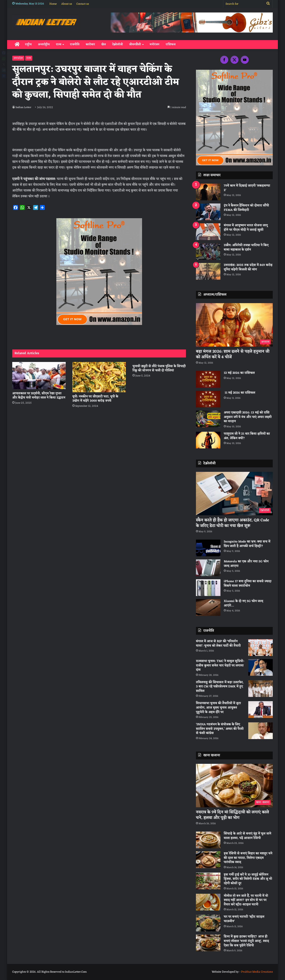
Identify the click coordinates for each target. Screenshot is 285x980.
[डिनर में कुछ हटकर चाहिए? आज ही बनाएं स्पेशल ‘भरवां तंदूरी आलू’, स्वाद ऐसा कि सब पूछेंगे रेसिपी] (208, 943)
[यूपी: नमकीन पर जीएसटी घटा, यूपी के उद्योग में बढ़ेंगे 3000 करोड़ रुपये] (99, 377)
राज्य (59, 44)
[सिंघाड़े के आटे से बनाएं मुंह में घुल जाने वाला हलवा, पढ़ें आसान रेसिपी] (208, 840)
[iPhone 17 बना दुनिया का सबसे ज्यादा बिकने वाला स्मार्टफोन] (208, 588)
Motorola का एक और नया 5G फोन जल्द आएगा (246, 564)
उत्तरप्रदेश (18, 58)
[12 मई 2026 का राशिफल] (208, 379)
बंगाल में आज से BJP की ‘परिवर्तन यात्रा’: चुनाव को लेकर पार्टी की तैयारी (218, 644)
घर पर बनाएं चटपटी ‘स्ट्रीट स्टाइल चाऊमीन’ (244, 919)
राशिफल (171, 44)
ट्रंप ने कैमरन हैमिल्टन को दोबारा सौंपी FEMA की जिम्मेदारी (246, 208)
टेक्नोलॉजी (118, 44)
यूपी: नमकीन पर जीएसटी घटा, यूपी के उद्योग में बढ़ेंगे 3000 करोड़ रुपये (95, 399)
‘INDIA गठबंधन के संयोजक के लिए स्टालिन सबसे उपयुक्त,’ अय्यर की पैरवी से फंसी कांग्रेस (220, 729)
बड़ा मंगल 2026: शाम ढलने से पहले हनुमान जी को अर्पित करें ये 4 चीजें (233, 354)
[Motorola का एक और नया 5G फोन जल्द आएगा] (208, 568)
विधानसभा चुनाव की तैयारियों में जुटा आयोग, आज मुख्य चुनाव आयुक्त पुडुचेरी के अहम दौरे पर (218, 708)
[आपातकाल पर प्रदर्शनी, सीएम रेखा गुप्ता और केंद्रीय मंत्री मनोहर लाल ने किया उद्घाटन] (39, 375)
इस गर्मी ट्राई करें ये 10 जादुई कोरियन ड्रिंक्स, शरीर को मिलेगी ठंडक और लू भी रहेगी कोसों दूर (248, 879)
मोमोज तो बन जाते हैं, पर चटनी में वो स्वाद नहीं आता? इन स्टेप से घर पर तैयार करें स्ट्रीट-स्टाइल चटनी (246, 900)
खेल (104, 44)
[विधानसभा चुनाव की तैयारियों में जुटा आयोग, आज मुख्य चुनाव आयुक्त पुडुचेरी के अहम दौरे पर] (261, 710)
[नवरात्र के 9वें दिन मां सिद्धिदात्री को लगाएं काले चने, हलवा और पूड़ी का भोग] (234, 786)
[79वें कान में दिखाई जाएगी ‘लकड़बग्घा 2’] (208, 192)
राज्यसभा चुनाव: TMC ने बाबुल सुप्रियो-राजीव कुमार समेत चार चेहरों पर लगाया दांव (220, 666)
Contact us (83, 4)
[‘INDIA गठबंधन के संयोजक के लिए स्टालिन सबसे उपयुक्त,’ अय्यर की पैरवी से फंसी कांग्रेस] (261, 731)
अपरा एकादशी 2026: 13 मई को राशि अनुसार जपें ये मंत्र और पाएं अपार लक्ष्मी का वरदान (248, 417)
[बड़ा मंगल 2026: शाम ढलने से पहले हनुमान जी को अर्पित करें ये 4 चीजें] (234, 325)
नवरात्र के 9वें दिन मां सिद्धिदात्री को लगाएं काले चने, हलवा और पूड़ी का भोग (232, 815)
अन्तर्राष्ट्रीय (44, 44)
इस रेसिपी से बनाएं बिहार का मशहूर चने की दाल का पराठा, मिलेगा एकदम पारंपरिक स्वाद (248, 858)
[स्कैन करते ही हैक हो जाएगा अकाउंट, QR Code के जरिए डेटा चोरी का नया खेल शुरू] (234, 494)
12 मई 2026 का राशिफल (239, 373)
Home (53, 4)
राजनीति (75, 44)
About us (67, 4)
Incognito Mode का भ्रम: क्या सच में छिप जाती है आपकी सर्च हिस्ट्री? (247, 544)
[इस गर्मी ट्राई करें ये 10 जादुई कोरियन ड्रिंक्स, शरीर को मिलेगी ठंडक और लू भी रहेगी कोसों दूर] (208, 881)
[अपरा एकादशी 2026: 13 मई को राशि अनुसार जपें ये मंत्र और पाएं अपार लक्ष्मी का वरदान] (208, 419)
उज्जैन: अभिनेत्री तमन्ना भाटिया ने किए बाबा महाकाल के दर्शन (246, 248)
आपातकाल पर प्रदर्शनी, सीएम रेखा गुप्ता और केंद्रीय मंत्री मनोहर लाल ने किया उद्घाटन (39, 396)
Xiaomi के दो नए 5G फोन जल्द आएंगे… (243, 603)
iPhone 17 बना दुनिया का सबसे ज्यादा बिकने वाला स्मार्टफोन (248, 584)
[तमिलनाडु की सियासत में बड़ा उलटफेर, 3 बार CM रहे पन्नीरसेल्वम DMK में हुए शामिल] (261, 689)
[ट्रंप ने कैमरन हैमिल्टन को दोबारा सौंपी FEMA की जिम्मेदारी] (208, 212)
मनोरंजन (155, 44)
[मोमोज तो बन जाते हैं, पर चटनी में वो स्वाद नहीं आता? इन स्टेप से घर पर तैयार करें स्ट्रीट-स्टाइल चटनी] (208, 902)
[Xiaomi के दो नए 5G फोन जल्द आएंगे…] (208, 607)
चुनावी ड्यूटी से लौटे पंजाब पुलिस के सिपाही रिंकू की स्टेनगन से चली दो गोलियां (159, 368)
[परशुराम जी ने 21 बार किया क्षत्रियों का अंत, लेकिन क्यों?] (208, 440)
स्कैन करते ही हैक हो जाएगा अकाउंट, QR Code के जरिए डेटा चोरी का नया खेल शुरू (233, 523)
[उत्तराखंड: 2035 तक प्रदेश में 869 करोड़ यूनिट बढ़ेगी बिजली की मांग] (208, 271)
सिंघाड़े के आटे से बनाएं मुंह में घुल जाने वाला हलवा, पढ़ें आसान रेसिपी (247, 836)
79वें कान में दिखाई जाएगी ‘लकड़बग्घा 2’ (247, 188)
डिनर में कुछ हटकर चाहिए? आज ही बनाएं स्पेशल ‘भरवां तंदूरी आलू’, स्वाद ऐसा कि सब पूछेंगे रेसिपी (246, 941)
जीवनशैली (135, 44)
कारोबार (90, 44)
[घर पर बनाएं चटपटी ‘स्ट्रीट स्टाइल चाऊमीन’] (208, 923)
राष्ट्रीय (28, 44)
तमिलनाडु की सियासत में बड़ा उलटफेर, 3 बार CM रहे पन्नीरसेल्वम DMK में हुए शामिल (220, 687)
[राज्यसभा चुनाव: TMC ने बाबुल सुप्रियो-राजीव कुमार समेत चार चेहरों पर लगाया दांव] (261, 667)
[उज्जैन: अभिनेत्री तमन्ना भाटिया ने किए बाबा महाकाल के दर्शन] (208, 252)
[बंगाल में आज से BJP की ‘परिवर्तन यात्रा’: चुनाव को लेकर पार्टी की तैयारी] (261, 648)
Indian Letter (24, 107)
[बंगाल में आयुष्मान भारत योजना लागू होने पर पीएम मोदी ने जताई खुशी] (208, 232)
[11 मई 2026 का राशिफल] (208, 399)
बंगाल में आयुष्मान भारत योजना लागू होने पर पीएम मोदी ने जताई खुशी (246, 228)
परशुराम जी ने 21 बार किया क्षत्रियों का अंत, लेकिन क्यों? (247, 436)
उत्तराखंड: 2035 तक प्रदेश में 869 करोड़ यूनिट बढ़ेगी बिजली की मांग (248, 267)
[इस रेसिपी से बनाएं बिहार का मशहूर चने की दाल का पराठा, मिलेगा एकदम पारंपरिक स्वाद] (208, 860)
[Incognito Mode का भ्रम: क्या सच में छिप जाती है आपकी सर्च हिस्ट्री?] (208, 548)
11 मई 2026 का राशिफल (239, 393)
